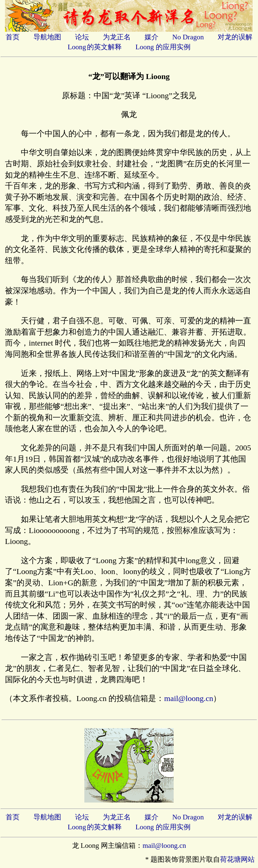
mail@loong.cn (189, 698)
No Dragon (188, 37)
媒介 (151, 37)
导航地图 (47, 37)
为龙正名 (117, 37)
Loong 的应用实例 (163, 47)
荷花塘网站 (237, 859)
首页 (13, 37)
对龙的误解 (235, 37)
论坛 (82, 37)
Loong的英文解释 (94, 47)
